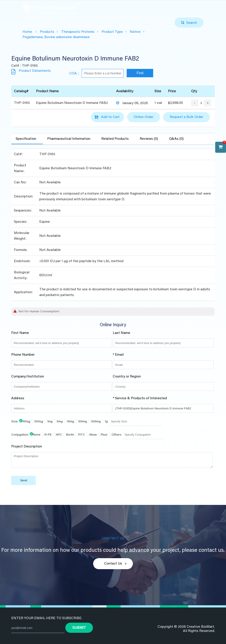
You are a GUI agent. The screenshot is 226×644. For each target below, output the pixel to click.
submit (79, 628)
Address (18, 398)
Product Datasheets (35, 71)
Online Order (144, 117)
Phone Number (23, 355)
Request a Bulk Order (186, 117)
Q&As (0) (176, 139)
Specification (26, 139)
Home (27, 32)
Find (140, 73)
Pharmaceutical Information (69, 139)
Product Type (112, 32)
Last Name (121, 333)
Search (191, 23)
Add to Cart (110, 117)
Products (47, 32)
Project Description (27, 447)
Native (135, 32)
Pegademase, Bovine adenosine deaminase (56, 37)
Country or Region (127, 377)
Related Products (115, 139)
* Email (118, 355)
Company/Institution (28, 377)
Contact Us (113, 564)
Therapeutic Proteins (78, 32)
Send (24, 480)
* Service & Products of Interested (140, 398)
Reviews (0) (149, 139)
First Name (20, 333)
